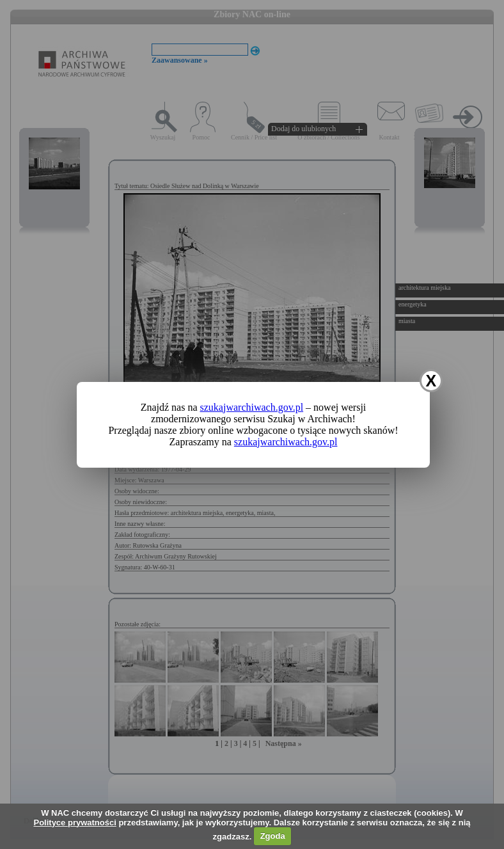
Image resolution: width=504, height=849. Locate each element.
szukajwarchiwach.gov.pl (252, 407)
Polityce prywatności (75, 822)
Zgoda (273, 836)
